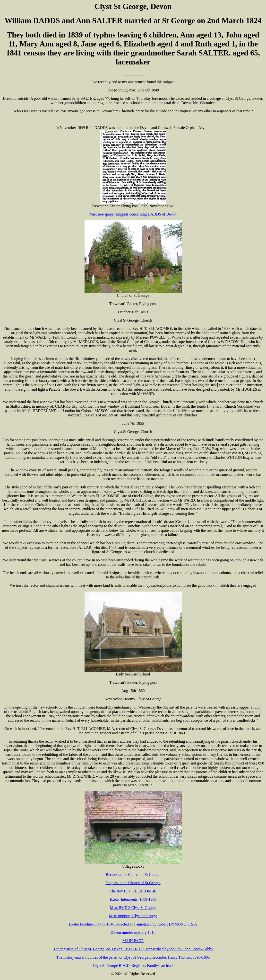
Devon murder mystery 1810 (133, 932)
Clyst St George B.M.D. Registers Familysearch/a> (133, 966)
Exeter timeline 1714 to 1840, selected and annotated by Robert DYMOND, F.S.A (133, 924)
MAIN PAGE (133, 941)
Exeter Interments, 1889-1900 (133, 899)
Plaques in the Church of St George (133, 883)
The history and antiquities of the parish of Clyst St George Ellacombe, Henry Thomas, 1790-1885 (133, 957)
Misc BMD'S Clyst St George (133, 908)
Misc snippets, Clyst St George (133, 916)
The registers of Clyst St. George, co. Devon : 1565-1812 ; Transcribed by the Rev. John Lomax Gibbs (133, 949)
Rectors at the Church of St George (133, 875)
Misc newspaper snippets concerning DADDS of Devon (133, 214)
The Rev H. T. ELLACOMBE (133, 891)
